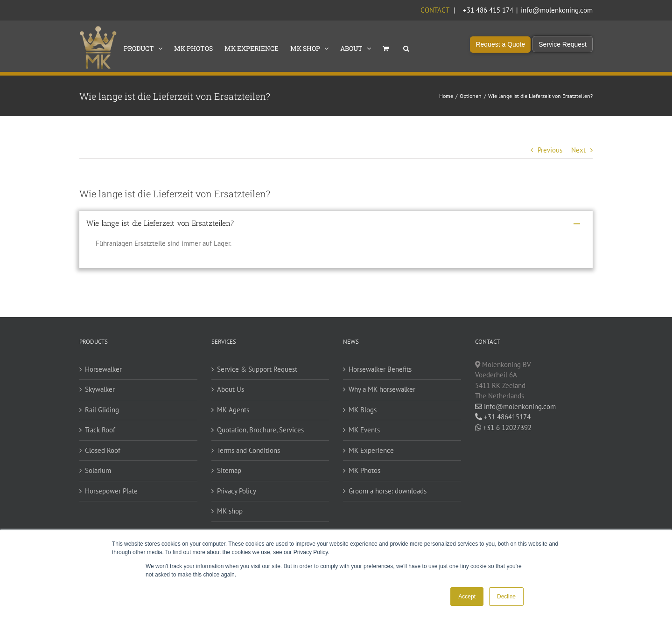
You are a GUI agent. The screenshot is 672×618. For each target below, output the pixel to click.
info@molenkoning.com (557, 10)
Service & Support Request (257, 369)
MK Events (364, 430)
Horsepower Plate (111, 491)
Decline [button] (506, 597)
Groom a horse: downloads (388, 491)
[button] (406, 48)
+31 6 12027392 (503, 427)
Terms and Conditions (248, 450)
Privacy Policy (237, 491)
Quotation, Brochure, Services (260, 430)
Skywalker (100, 389)
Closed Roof (103, 450)
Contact (435, 10)
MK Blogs (363, 410)
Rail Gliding (102, 410)
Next (578, 150)
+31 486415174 (503, 417)
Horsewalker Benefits (380, 369)
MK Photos (364, 470)
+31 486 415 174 (488, 10)
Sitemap (229, 470)
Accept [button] (467, 597)
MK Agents (233, 410)
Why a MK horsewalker (382, 389)
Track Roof (100, 430)
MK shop (230, 511)
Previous (550, 150)
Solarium (98, 470)
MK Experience (371, 450)
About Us (231, 389)
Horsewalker (103, 369)
